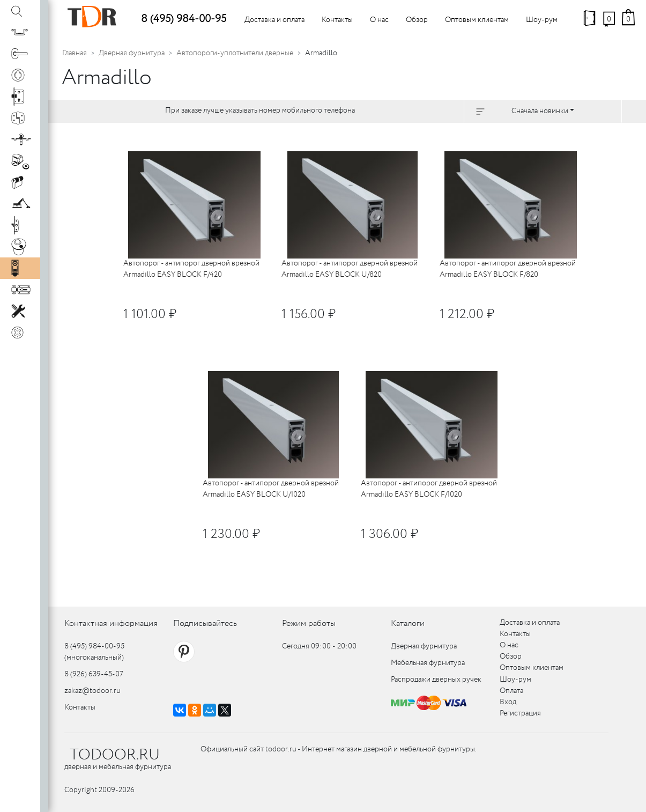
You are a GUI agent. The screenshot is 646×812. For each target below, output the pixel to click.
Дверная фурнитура (132, 53)
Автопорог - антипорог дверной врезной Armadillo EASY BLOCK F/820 (508, 269)
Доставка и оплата (274, 20)
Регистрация (520, 713)
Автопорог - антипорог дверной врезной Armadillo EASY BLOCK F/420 (191, 269)
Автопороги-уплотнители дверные (235, 53)
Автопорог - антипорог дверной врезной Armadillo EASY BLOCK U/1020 (271, 489)
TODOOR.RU (115, 755)
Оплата (511, 691)
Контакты (337, 20)
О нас (379, 20)
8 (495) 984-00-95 (184, 19)
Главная (75, 53)
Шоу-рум (542, 20)
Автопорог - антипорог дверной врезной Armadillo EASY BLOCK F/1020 (429, 489)
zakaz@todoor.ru (92, 691)
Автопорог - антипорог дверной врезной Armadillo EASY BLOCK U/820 (350, 269)
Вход (508, 702)
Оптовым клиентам (477, 20)
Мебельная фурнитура (428, 663)
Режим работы (309, 623)
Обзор (417, 20)
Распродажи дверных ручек (436, 680)
